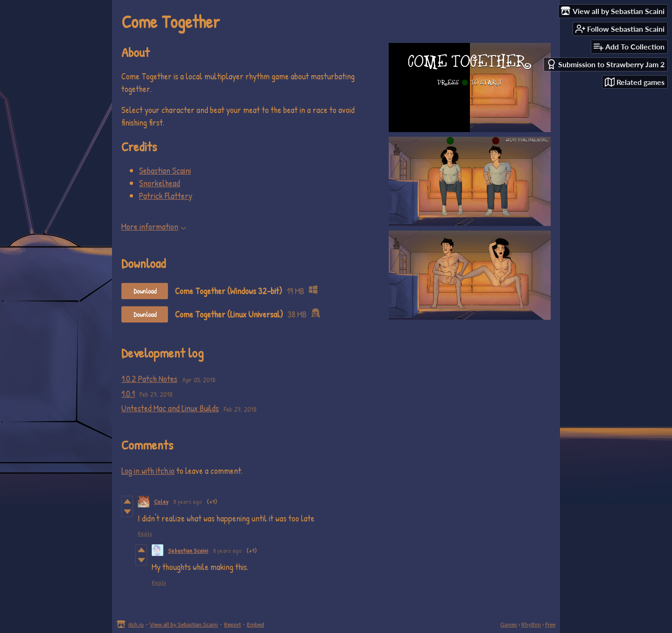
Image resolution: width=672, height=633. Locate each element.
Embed (255, 624)
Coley (161, 501)
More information (154, 226)
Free (550, 624)
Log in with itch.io (148, 471)
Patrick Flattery (166, 196)
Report (232, 624)
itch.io (136, 624)
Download (145, 291)
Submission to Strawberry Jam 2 (605, 64)
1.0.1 (128, 394)
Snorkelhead (160, 183)
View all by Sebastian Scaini (184, 624)
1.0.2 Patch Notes (149, 379)
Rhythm (531, 624)
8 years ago (188, 501)
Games (509, 624)
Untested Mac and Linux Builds (170, 408)
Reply (145, 533)
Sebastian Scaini (165, 170)
